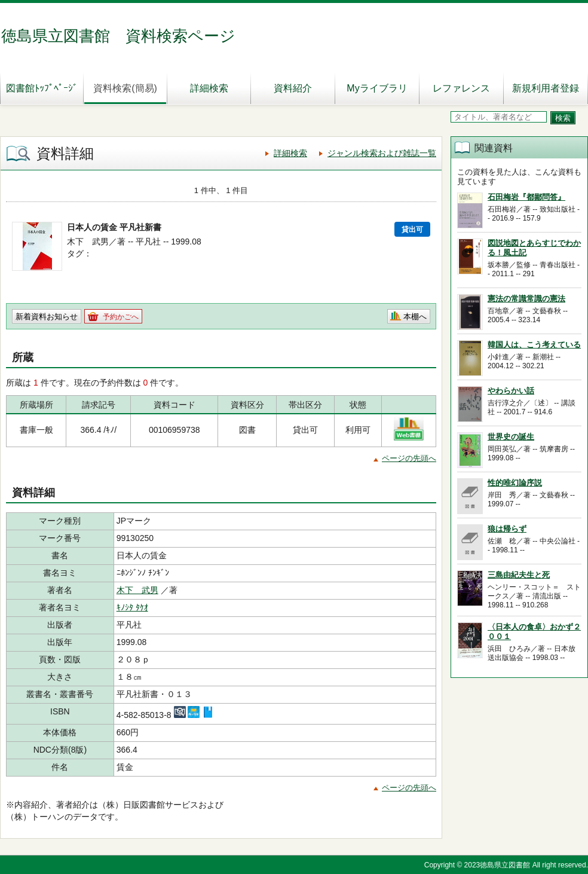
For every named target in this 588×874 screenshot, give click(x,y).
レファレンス (461, 88)
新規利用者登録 (546, 88)
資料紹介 (293, 88)
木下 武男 (137, 590)
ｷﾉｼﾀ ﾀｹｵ (132, 607)
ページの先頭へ (409, 458)
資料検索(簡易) (125, 88)
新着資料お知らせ (47, 317)
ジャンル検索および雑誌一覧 (382, 153)
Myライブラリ (377, 88)
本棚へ (415, 317)
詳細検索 (209, 88)
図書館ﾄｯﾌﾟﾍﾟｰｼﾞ (42, 88)
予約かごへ (121, 317)
